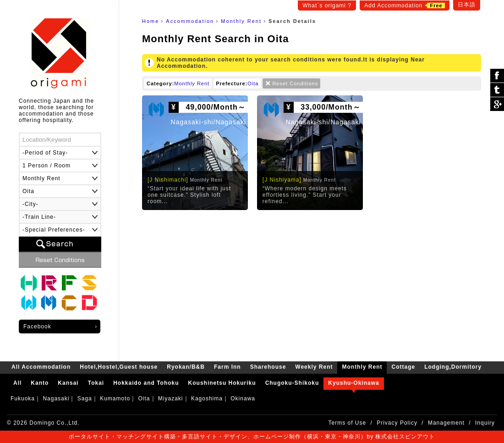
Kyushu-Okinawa (353, 383)
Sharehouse (89, 283)
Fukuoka (23, 399)
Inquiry (485, 423)
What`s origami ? (327, 6)
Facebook (37, 327)
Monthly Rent (241, 21)
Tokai (96, 383)
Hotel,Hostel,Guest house (29, 283)
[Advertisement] (312, 283)
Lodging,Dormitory (89, 303)
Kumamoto (115, 399)
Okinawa (243, 399)
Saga (85, 399)
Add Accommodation (404, 6)
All (17, 383)
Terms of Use (348, 423)
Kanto (40, 383)
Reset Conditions (295, 83)
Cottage (69, 303)
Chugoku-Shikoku (292, 383)
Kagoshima (207, 399)
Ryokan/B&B (49, 283)
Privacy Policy (397, 423)
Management (446, 423)
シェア (497, 76)
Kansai (68, 383)
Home (151, 21)
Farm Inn (69, 283)
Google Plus (497, 104)
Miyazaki (171, 399)
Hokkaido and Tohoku (146, 383)
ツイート (497, 90)
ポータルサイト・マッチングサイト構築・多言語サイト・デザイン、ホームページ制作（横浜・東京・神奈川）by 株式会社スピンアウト (252, 437)
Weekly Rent (29, 303)
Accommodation (190, 21)
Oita (253, 83)
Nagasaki (56, 399)
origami (60, 53)
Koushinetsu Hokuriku (222, 383)
